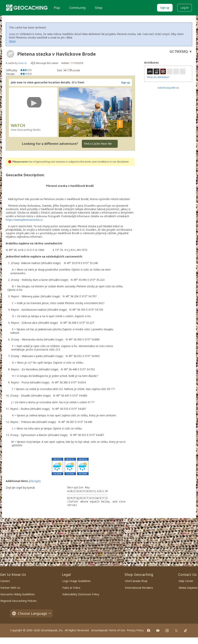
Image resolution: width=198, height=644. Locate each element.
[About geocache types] (10, 54)
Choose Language (31, 613)
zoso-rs (22, 63)
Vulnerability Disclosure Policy (81, 594)
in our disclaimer (119, 162)
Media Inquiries (188, 588)
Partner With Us (10, 588)
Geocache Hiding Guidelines (18, 594)
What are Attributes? (158, 77)
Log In (185, 8)
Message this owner (47, 63)
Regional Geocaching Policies (19, 601)
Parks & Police (71, 588)
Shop (99, 8)
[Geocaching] (27, 8)
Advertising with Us (168, 88)
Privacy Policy (135, 630)
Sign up (165, 8)
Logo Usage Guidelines (77, 581)
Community (77, 8)
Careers (5, 581)
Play (57, 8)
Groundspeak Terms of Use (108, 630)
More (12, 41)
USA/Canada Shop (136, 581)
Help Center (186, 581)
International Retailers (139, 588)
